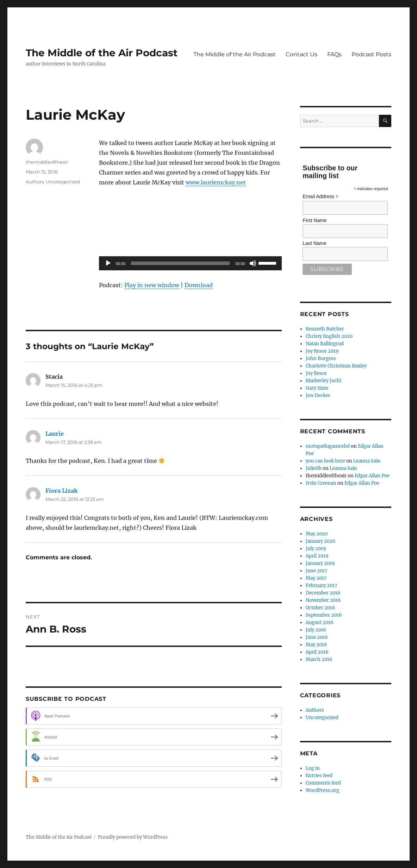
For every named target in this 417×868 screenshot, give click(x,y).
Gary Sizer (317, 388)
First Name (315, 220)
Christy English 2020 (329, 336)
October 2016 (320, 608)
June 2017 (317, 571)
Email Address (320, 197)
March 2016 (319, 659)
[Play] (108, 263)
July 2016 (316, 630)
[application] (190, 263)
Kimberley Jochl (323, 381)
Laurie (55, 434)
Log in (313, 768)
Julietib (314, 468)
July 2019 (316, 549)
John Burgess (321, 358)
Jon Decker (318, 395)
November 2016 (323, 600)
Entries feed (319, 776)
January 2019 (320, 563)
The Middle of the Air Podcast (102, 53)
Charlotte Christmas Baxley (336, 366)
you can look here (325, 461)
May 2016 (316, 645)
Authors (35, 182)
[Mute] (253, 263)
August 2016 (320, 622)
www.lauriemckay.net (216, 182)
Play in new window (152, 285)
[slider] (180, 263)
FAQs (334, 54)
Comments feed (323, 783)
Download (199, 285)
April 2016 (317, 652)
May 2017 (316, 578)
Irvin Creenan (321, 483)
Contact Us (301, 54)
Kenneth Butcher (325, 329)
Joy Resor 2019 (322, 351)
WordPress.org (322, 790)
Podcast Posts (371, 54)
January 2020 (320, 541)
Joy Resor (316, 373)
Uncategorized (63, 182)
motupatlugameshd (328, 446)
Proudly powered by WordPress (133, 837)
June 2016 (317, 637)
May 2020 (317, 534)
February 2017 (322, 586)
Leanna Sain (367, 461)
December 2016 (323, 593)
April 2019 (317, 556)
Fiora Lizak (61, 491)
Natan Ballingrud (325, 344)
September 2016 (324, 615)
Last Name (315, 243)
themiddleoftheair (47, 162)
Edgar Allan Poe (372, 476)
